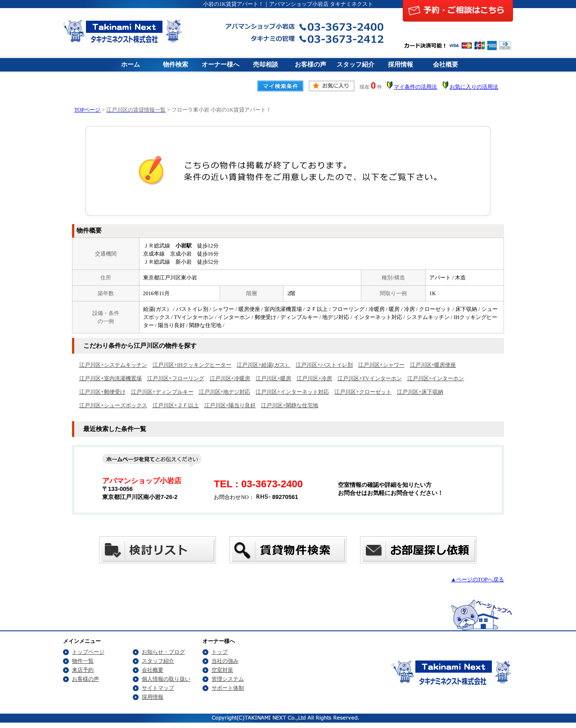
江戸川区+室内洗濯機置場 (110, 378)
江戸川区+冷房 (314, 378)
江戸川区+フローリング (176, 378)
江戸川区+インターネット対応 (292, 392)
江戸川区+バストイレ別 (324, 365)
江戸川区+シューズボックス (113, 405)
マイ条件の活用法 (415, 87)
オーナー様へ (220, 65)
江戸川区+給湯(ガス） (263, 365)
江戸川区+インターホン (436, 378)
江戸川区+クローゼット (363, 392)
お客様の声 (310, 65)
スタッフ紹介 (355, 65)
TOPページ (87, 110)
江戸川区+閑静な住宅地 (290, 405)
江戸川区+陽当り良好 (230, 405)
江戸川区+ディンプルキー (162, 392)
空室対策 (222, 670)
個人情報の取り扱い (166, 679)
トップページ (88, 652)
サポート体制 (228, 688)
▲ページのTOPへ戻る (477, 580)
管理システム (228, 679)
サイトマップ (158, 688)
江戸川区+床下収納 (420, 392)
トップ (220, 652)
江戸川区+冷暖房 (230, 378)
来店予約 (83, 670)
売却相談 (265, 65)
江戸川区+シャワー (381, 365)
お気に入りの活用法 (474, 87)
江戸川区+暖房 (273, 378)
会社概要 (445, 65)
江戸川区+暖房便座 (433, 365)
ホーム (130, 65)
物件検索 (175, 65)
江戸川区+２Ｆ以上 (176, 405)
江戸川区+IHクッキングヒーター (192, 365)
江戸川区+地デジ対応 (225, 392)
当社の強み (225, 661)
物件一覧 (83, 661)
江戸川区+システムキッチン (113, 365)
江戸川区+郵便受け (102, 392)
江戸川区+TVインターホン (370, 378)
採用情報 (400, 65)
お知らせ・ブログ (163, 652)
